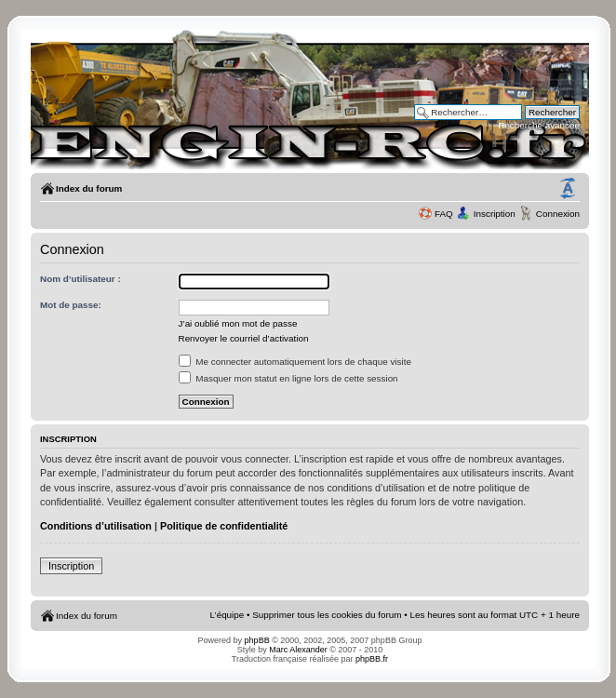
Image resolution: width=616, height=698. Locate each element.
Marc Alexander (298, 650)
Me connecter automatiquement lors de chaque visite (295, 362)
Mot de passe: (71, 305)
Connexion (558, 214)
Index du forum (89, 188)
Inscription (495, 214)
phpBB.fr (372, 659)
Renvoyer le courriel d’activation (244, 338)
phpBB (257, 640)
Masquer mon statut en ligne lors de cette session (288, 378)
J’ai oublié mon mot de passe (238, 323)
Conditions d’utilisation (96, 526)
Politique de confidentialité (224, 526)
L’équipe (228, 615)
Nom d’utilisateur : (80, 279)
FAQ (444, 214)
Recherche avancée (539, 125)
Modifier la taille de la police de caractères (568, 189)
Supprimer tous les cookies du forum (327, 615)
